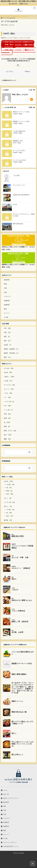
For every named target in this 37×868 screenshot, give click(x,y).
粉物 (5, 418)
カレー (6, 498)
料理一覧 (32, 107)
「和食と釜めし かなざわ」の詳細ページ (18, 42)
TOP (3, 16)
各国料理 (7, 301)
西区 (5, 357)
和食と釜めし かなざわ (20, 16)
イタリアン (7, 296)
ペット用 (7, 410)
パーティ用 (7, 402)
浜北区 (6, 345)
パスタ (6, 393)
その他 (6, 317)
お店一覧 (32, 90)
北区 (5, 332)
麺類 (5, 439)
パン (5, 397)
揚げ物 (6, 520)
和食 (5, 284)
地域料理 (7, 305)
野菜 (5, 426)
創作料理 (7, 280)
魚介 (5, 435)
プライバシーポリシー (10, 842)
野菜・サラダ (8, 431)
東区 (5, 341)
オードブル (7, 385)
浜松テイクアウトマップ (11, 798)
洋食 (5, 292)
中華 (5, 288)
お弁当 (6, 372)
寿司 (5, 414)
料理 (9, 16)
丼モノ (6, 506)
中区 (5, 328)
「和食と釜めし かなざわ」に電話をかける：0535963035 (18, 51)
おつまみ (7, 368)
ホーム (5, 790)
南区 (5, 337)
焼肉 (5, 309)
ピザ (5, 406)
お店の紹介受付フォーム (11, 846)
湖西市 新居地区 (9, 349)
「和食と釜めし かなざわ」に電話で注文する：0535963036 (18, 46)
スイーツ (7, 313)
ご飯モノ (7, 377)
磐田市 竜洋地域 (9, 353)
